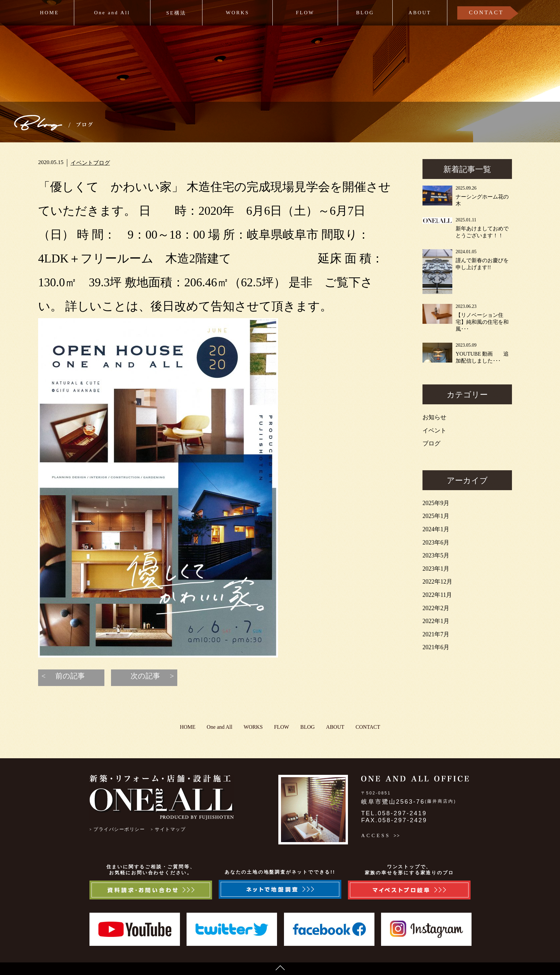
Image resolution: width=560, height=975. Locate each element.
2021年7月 (436, 634)
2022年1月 (436, 621)
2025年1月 (436, 516)
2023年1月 (436, 569)
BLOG (365, 13)
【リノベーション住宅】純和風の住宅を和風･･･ (482, 322)
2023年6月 (436, 543)
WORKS (237, 13)
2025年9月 (436, 503)
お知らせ (434, 417)
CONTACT (486, 12)
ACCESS (376, 835)
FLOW (305, 13)
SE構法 (176, 13)
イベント (82, 163)
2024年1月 (436, 529)
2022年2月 (436, 608)
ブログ (102, 163)
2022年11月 (437, 595)
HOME (50, 13)
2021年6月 (436, 647)
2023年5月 (436, 555)
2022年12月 (437, 582)
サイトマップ (170, 829)
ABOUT (420, 13)
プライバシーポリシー (119, 829)
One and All (112, 13)
